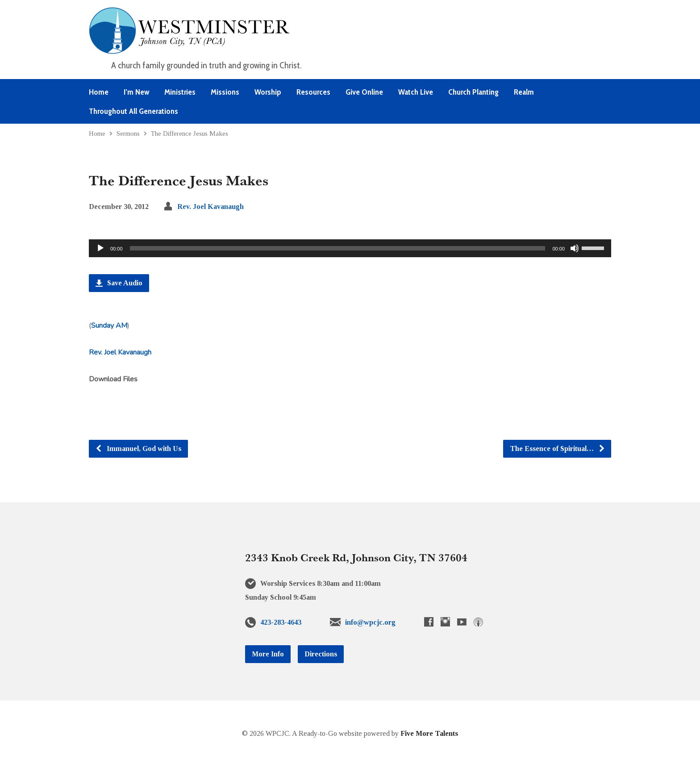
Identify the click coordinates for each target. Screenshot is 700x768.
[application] (350, 248)
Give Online (364, 92)
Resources (313, 92)
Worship (268, 92)
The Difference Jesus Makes (190, 133)
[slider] (338, 248)
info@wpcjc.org (370, 622)
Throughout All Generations (133, 111)
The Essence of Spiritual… (558, 449)
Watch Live (416, 92)
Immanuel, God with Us (138, 449)
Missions (225, 92)
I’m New (136, 92)
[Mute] (575, 248)
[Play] (100, 248)
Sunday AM (109, 326)
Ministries (180, 92)
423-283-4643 (281, 622)
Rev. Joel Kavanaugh (210, 207)
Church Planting (473, 92)
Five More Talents (429, 733)
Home (99, 92)
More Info (268, 654)
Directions (321, 654)
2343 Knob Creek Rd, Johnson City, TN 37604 (356, 557)
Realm (524, 92)
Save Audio (119, 283)
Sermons (128, 133)
